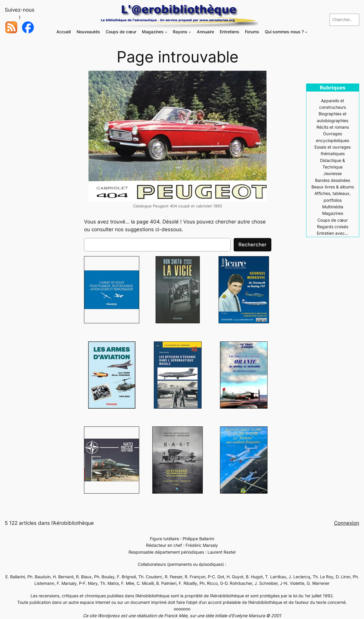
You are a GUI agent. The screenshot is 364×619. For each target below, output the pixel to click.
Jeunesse (333, 173)
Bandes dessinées (333, 180)
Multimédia (333, 207)
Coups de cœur (333, 220)
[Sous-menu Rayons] (190, 32)
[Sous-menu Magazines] (166, 32)
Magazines (333, 213)
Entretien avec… (333, 233)
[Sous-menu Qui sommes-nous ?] (306, 32)
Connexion (347, 523)
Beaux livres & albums (333, 187)
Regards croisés (333, 227)
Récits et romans (333, 127)
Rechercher (253, 245)
